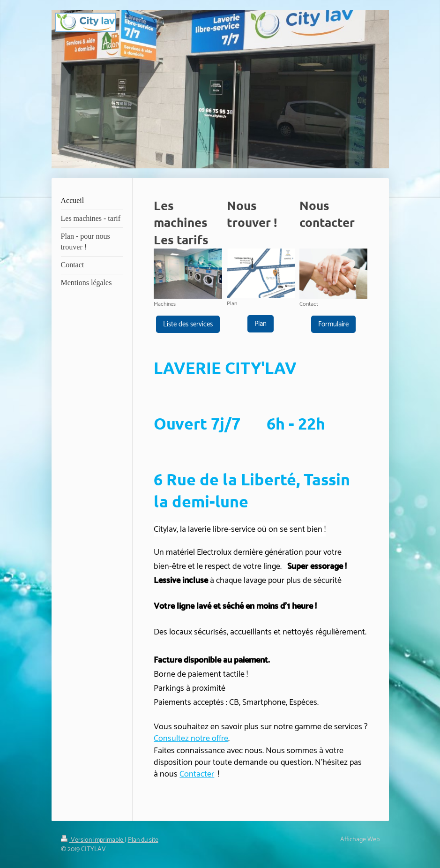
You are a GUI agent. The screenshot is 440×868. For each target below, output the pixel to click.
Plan (261, 324)
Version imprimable (93, 840)
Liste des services (188, 324)
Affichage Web (360, 840)
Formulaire (333, 324)
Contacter (197, 774)
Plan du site (143, 840)
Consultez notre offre (191, 739)
